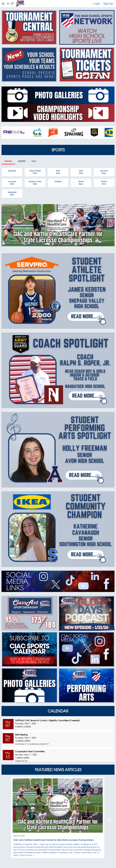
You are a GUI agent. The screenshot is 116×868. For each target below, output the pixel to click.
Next (109, 820)
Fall (34, 161)
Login (97, 3)
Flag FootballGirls (35, 172)
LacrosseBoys (104, 172)
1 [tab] (49, 248)
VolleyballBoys (12, 193)
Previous (7, 820)
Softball (58, 182)
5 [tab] (67, 248)
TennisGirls (104, 183)
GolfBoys (58, 172)
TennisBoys (81, 183)
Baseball (12, 171)
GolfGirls (81, 172)
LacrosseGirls (12, 183)
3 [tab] (58, 248)
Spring (8, 161)
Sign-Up (108, 3)
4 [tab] (63, 248)
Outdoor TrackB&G (35, 183)
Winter (22, 161)
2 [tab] (53, 248)
